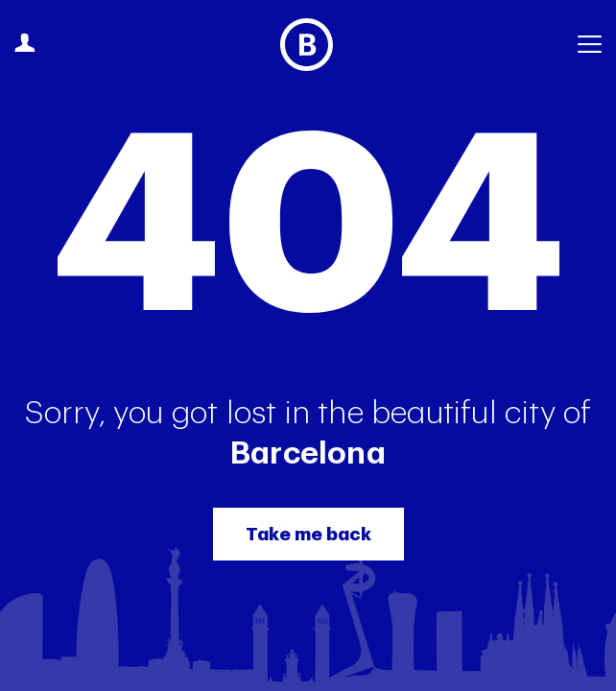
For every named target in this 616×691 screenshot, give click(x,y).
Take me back (308, 534)
